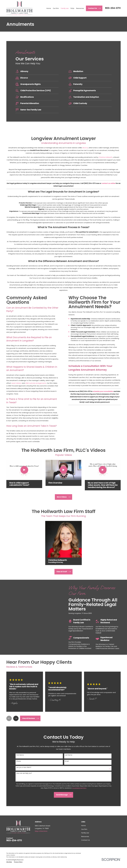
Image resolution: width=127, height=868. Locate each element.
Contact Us (86, 840)
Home (83, 826)
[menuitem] (9, 862)
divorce (85, 148)
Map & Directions (41, 831)
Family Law (85, 833)
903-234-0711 (113, 8)
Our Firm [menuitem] (56, 8)
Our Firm (84, 829)
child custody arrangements (33, 383)
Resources (85, 836)
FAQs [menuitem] (72, 8)
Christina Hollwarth (106, 157)
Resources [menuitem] (80, 8)
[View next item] (16, 718)
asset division (14, 383)
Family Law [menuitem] (65, 8)
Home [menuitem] (49, 8)
